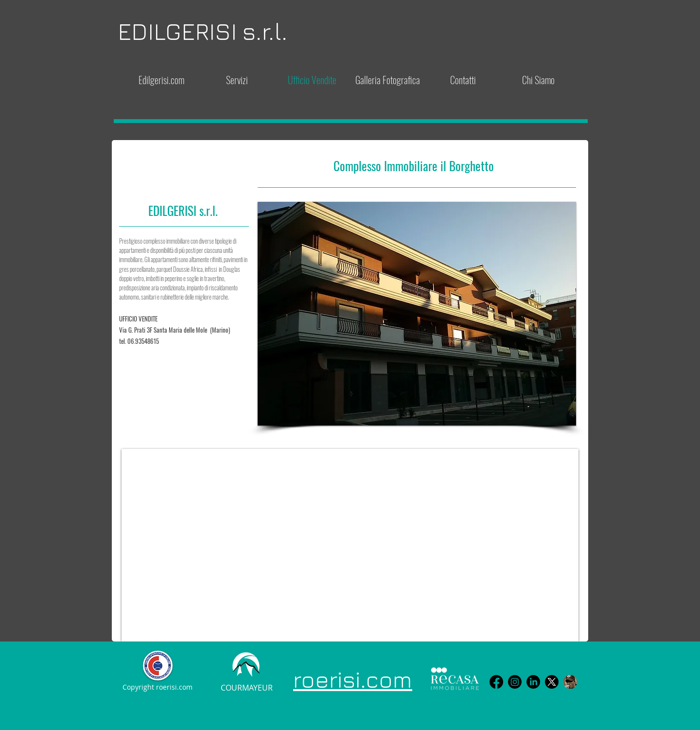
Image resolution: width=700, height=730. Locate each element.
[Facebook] (496, 682)
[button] (417, 314)
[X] (552, 682)
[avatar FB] (570, 682)
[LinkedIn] (533, 682)
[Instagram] (515, 682)
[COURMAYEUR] (246, 688)
